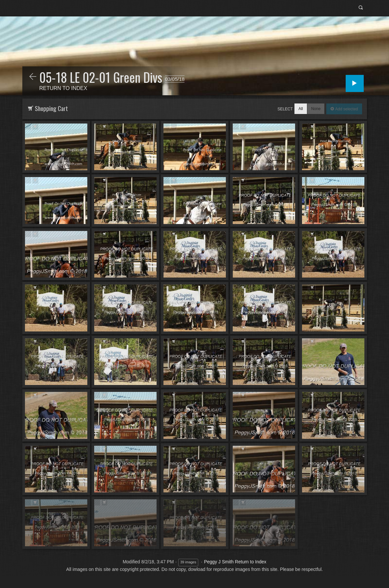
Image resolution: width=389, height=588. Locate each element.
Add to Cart (35, 127)
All (301, 109)
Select (285, 109)
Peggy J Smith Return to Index (235, 562)
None (316, 109)
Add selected (346, 109)
